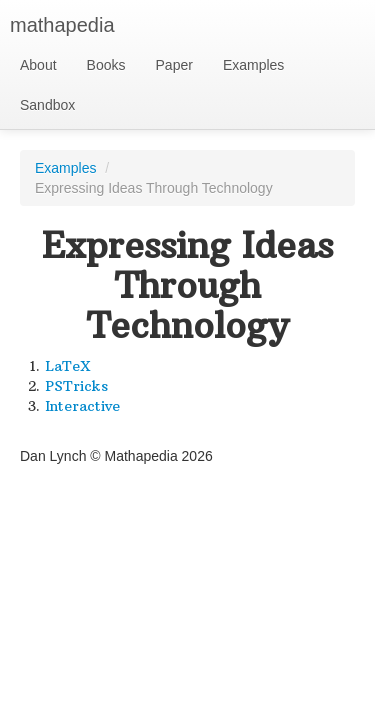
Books (106, 65)
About (38, 65)
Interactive (82, 406)
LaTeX (68, 366)
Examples (253, 65)
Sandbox (47, 105)
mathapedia (62, 25)
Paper (174, 65)
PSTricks (76, 386)
